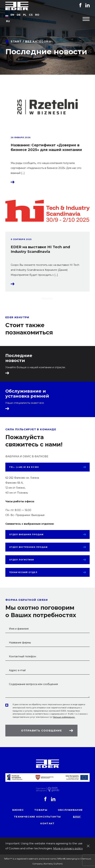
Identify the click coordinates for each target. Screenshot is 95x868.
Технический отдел (23, 572)
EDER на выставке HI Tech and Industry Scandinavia (40, 249)
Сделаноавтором (41, 789)
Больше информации (64, 717)
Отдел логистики (22, 560)
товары (41, 810)
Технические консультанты (37, 817)
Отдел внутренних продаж (28, 547)
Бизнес (18, 810)
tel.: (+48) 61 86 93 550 (24, 467)
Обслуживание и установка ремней (27, 394)
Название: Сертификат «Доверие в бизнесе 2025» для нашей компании (46, 147)
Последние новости (19, 358)
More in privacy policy (68, 848)
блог (77, 817)
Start (16, 41)
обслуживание (70, 810)
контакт (47, 823)
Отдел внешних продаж (26, 534)
